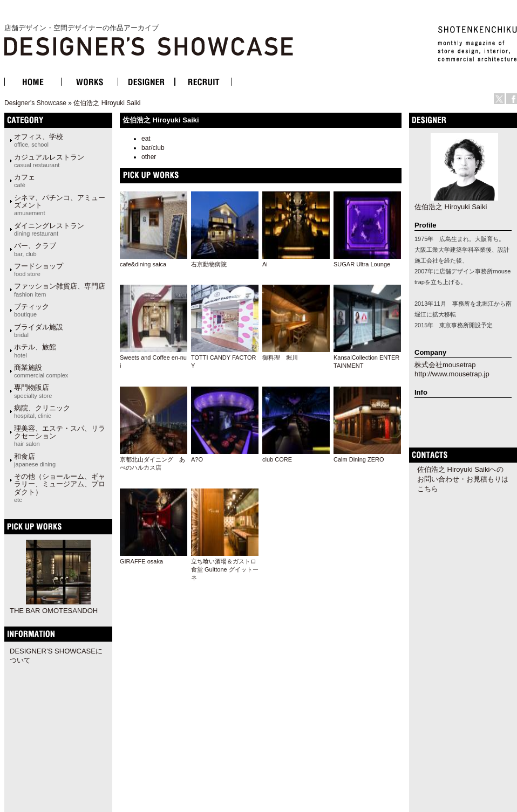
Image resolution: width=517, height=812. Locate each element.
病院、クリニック (42, 411)
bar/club (153, 148)
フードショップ (39, 270)
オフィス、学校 (39, 140)
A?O (197, 459)
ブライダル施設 (39, 331)
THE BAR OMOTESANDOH (54, 611)
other (149, 157)
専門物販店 (33, 391)
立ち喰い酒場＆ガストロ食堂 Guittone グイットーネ (225, 570)
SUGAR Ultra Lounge (362, 264)
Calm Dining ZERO (359, 459)
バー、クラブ (35, 249)
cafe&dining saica (143, 264)
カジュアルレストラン (49, 161)
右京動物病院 (209, 264)
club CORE (277, 459)
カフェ (25, 181)
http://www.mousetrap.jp (452, 374)
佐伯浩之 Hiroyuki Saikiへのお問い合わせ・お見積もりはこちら (463, 479)
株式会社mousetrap (445, 365)
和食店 (35, 460)
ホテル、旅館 (35, 350)
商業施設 (41, 371)
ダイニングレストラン (49, 229)
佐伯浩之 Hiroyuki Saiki (107, 103)
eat (146, 139)
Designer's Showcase (35, 103)
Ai (265, 264)
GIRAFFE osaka (141, 561)
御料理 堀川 (280, 357)
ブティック (32, 310)
